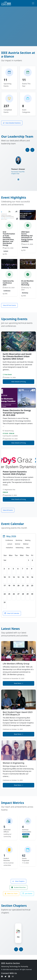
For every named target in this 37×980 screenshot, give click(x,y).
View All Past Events (9, 305)
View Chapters (18, 881)
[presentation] (27, 150)
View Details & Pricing (18, 382)
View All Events (8, 510)
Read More (18, 683)
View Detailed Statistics (12, 123)
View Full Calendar (12, 613)
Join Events (27, 894)
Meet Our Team (11, 894)
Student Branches (18, 887)
